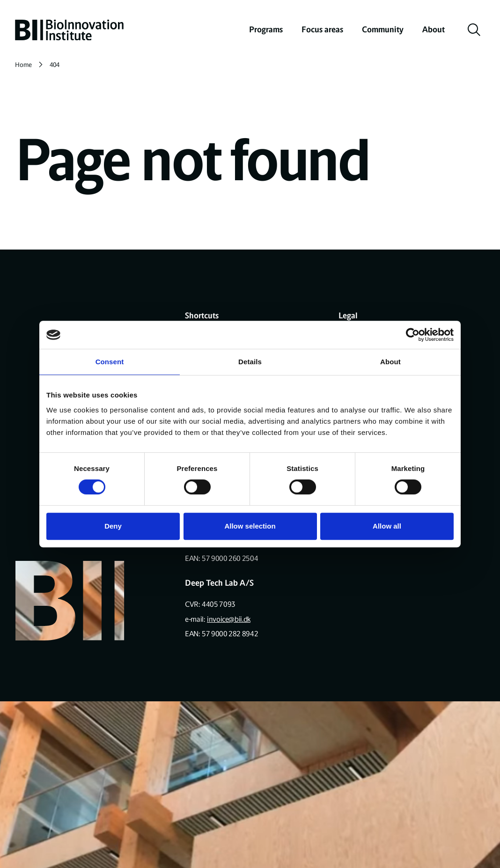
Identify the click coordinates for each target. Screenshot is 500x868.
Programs (266, 29)
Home (23, 65)
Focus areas (322, 29)
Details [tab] (250, 362)
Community (383, 29)
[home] (69, 30)
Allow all (387, 526)
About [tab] (390, 362)
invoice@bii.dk (229, 619)
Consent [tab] (110, 362)
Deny (113, 526)
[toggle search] (474, 30)
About (434, 29)
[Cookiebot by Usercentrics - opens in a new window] (413, 335)
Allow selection (250, 526)
